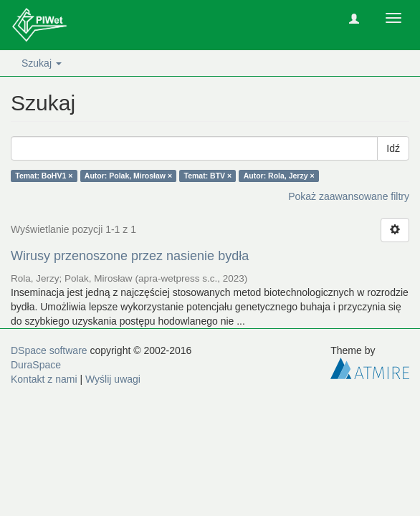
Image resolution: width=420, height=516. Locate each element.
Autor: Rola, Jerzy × (279, 176)
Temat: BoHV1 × (44, 176)
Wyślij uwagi (113, 379)
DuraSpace (36, 365)
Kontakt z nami (44, 379)
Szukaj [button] (42, 63)
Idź (393, 148)
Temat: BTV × (208, 176)
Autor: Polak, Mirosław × (128, 176)
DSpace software (49, 350)
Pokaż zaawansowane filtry (349, 196)
